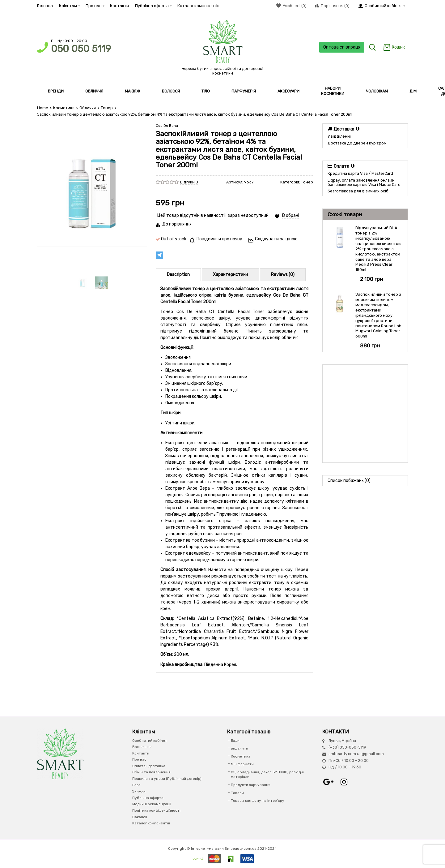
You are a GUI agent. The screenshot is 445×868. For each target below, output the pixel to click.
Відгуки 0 (189, 182)
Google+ (328, 782)
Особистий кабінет (150, 741)
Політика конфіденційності (156, 810)
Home (43, 108)
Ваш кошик (142, 747)
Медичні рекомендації (152, 804)
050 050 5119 (81, 49)
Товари (237, 793)
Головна (45, 6)
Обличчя (88, 108)
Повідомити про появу (219, 239)
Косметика (64, 108)
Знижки (139, 791)
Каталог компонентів (198, 6)
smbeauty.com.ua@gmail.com (356, 754)
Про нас (95, 6)
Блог (136, 785)
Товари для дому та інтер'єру (258, 801)
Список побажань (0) (349, 481)
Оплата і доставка (149, 766)
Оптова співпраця (342, 47)
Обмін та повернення (151, 772)
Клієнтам (69, 6)
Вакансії (140, 817)
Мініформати (242, 764)
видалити (239, 748)
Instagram (344, 782)
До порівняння (177, 224)
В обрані (291, 215)
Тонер (107, 108)
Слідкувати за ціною (276, 239)
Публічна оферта (153, 6)
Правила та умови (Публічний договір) (167, 779)
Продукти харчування (251, 785)
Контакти (119, 6)
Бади (235, 741)
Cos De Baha (167, 126)
